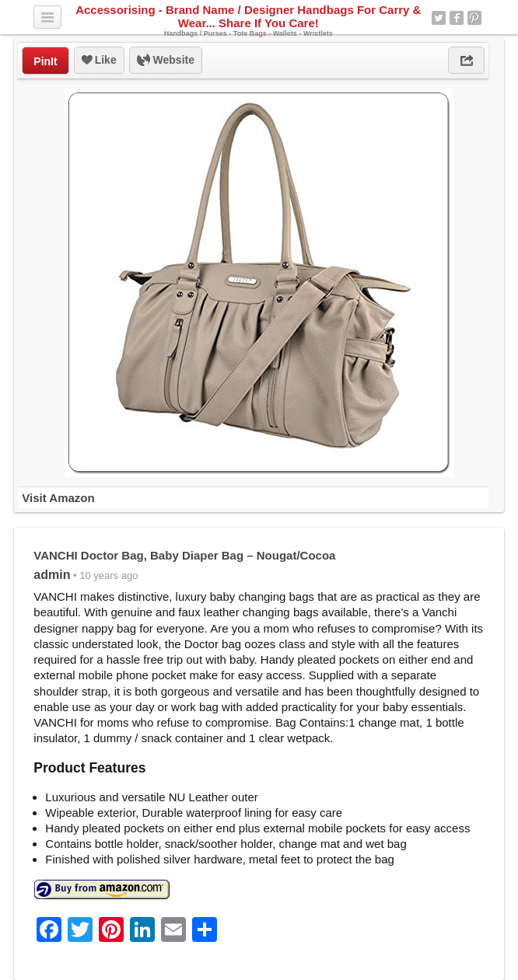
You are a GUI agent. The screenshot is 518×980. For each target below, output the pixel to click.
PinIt (45, 61)
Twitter (439, 18)
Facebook (457, 18)
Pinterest (474, 18)
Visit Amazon (58, 498)
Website (166, 61)
